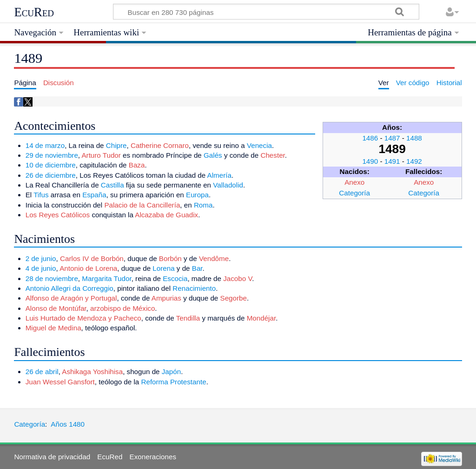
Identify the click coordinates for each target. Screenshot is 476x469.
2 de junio (41, 258)
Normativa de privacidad (52, 457)
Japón (171, 372)
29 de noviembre (52, 155)
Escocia (175, 278)
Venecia (259, 145)
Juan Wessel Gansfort (60, 382)
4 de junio (41, 268)
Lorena (163, 268)
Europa (197, 195)
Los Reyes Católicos (58, 215)
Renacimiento (194, 288)
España (94, 195)
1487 (392, 138)
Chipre (116, 145)
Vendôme (214, 258)
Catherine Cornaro (160, 145)
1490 (370, 161)
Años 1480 (68, 424)
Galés (213, 155)
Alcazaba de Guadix (166, 215)
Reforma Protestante (173, 382)
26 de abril (42, 372)
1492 (414, 161)
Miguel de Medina (53, 328)
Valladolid (228, 185)
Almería (219, 175)
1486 (370, 138)
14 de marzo (45, 145)
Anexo (354, 182)
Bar (197, 268)
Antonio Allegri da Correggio (69, 288)
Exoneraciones (153, 457)
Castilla (112, 185)
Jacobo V (238, 278)
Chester (272, 155)
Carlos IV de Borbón (92, 258)
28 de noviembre (52, 278)
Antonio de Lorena (88, 268)
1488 (414, 138)
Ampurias (166, 298)
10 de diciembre (51, 165)
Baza (137, 165)
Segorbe (234, 298)
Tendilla (188, 318)
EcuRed (34, 12)
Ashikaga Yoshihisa (92, 372)
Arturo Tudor (101, 155)
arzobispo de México (122, 308)
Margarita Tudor (106, 278)
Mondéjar (261, 318)
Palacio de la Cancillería (142, 205)
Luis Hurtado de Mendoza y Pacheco (83, 318)
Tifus (41, 195)
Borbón (170, 258)
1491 (392, 161)
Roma (203, 205)
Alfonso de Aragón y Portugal (71, 298)
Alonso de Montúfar (56, 308)
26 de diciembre (51, 175)
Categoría (354, 193)
